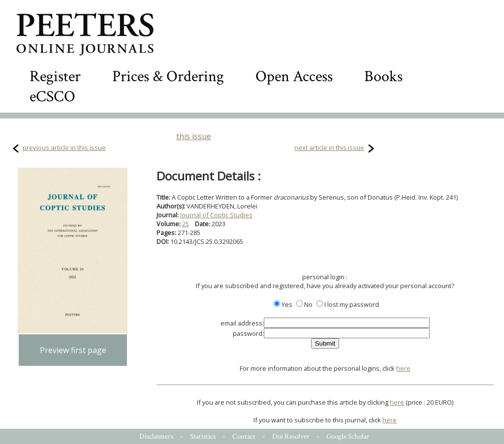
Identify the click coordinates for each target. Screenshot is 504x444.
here (403, 368)
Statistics (203, 436)
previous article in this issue (64, 148)
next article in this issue (329, 148)
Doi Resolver (291, 436)
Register (55, 76)
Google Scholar (348, 436)
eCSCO (52, 97)
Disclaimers (156, 436)
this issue (194, 136)
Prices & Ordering (168, 76)
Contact (244, 436)
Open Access (294, 76)
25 (186, 224)
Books (383, 76)
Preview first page (73, 350)
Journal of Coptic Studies (216, 215)
